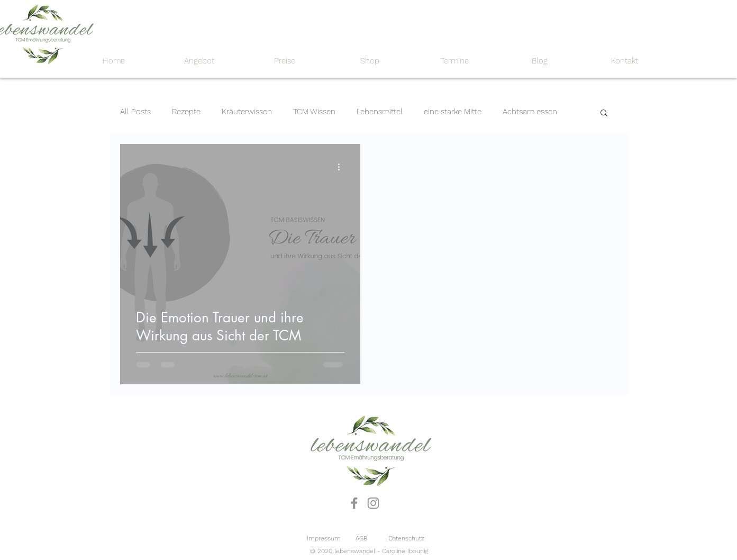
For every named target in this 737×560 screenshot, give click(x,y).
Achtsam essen (530, 112)
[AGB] (361, 539)
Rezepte (186, 112)
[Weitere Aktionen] (343, 167)
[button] (604, 114)
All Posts (135, 112)
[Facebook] (354, 503)
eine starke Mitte (453, 112)
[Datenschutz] (406, 539)
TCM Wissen (314, 112)
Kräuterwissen (247, 112)
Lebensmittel (380, 112)
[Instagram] (373, 503)
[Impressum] (324, 539)
